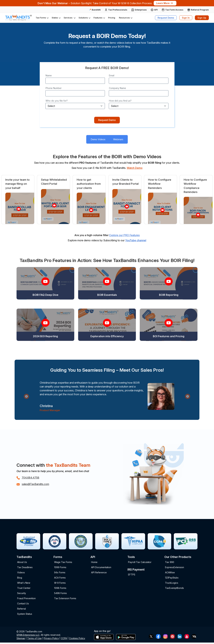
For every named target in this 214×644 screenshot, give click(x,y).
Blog (20, 578)
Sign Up (202, 18)
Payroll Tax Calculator (140, 563)
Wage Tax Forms (63, 563)
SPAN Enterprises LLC (28, 636)
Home (94, 563)
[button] (42, 18)
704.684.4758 (30, 478)
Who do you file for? (57, 101)
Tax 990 (170, 563)
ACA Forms (60, 578)
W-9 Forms (60, 583)
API (156, 10)
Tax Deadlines (25, 568)
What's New (24, 583)
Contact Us (23, 604)
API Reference (99, 573)
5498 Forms (60, 594)
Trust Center (24, 588)
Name (49, 75)
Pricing (112, 18)
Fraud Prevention (26, 599)
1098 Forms (60, 588)
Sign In (186, 18)
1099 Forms (60, 568)
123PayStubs (172, 578)
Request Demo (166, 18)
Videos (21, 573)
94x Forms (60, 573)
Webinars (118, 140)
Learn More (165, 3)
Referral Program (200, 10)
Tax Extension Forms (65, 599)
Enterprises (141, 10)
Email (112, 75)
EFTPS (132, 575)
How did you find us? (120, 101)
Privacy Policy (51, 639)
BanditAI (95, 10)
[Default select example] (75, 106)
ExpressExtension (175, 568)
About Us (22, 563)
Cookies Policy (77, 639)
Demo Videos (98, 140)
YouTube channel (136, 241)
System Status (25, 614)
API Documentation (101, 568)
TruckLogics (172, 583)
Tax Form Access (174, 10)
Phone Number (54, 88)
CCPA (64, 639)
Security (22, 594)
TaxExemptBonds (174, 588)
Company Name (117, 88)
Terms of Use (34, 639)
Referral (21, 609)
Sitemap (21, 639)
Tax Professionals (118, 10)
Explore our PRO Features (125, 236)
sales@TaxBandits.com (35, 485)
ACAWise (170, 573)
